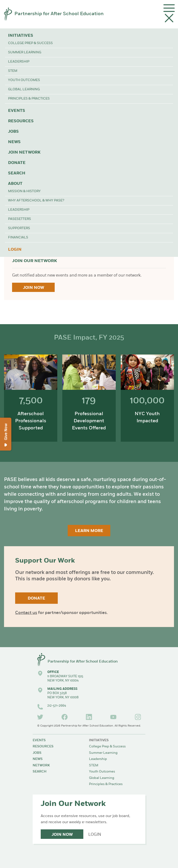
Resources (21, 121)
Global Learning (24, 89)
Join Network (24, 152)
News (14, 142)
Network (41, 766)
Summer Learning (25, 52)
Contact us (26, 613)
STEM (13, 71)
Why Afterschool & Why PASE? (36, 201)
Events (17, 111)
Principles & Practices (29, 99)
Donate (17, 163)
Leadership (19, 62)
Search (17, 173)
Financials (18, 238)
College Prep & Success (30, 43)
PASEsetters (20, 219)
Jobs (13, 132)
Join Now (33, 288)
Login (15, 250)
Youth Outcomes (24, 80)
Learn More (89, 531)
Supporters (19, 228)
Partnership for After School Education (59, 14)
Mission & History (24, 191)
